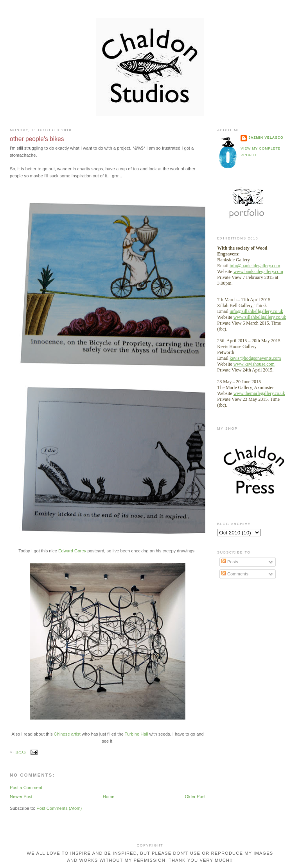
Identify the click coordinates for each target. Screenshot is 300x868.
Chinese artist (67, 734)
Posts (230, 562)
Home (109, 797)
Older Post (195, 797)
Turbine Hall (137, 734)
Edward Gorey (72, 551)
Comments (235, 574)
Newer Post (21, 797)
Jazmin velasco (266, 138)
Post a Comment (26, 788)
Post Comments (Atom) (59, 808)
